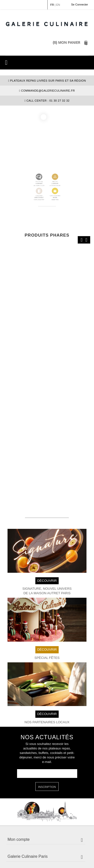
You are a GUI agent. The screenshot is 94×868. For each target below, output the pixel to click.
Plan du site (45, 861)
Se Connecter (80, 4)
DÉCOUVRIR (47, 534)
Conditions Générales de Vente (59, 852)
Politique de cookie (23, 856)
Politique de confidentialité (61, 856)
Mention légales (20, 852)
